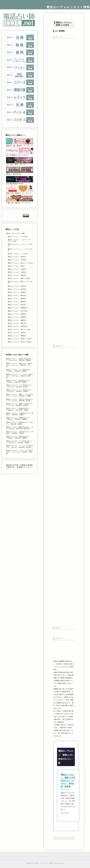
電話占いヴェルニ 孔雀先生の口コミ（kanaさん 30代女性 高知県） (18, 419)
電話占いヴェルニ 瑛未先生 (17, 305)
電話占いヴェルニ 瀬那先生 (17, 302)
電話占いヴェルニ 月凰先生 (17, 286)
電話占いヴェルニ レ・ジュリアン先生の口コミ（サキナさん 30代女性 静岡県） (20, 376)
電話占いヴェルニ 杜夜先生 (17, 289)
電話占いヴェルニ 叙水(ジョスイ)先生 (20, 263)
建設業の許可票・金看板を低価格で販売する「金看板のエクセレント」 (19, 467)
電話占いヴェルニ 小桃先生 (17, 272)
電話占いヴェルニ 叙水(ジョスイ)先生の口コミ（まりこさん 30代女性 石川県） (19, 365)
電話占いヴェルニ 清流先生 (17, 299)
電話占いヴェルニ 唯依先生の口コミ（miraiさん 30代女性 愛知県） (18, 381)
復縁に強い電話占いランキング (20, 190)
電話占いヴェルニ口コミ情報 (68, 7)
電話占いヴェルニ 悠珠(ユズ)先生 (19, 278)
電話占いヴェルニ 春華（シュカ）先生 (20, 282)
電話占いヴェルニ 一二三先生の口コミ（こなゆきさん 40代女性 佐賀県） (19, 442)
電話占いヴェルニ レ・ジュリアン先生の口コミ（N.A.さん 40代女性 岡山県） (20, 446)
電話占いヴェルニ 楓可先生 (17, 296)
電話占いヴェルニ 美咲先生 (17, 323)
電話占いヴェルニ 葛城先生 (17, 336)
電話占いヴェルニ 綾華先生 (17, 314)
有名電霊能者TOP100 (20, 180)
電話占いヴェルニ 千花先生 (17, 260)
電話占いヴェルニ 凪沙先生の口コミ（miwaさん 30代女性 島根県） (18, 437)
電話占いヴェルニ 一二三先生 (18, 254)
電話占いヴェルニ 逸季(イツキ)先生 (20, 339)
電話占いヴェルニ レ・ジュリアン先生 (20, 250)
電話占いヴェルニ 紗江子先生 (18, 311)
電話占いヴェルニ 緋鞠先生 (17, 317)
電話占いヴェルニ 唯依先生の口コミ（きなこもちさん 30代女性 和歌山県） (20, 428)
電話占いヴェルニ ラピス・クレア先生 (20, 245)
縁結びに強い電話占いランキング (20, 142)
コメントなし (65, 813)
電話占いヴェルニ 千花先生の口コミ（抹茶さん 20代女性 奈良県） (20, 433)
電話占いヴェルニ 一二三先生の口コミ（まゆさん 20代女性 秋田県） (19, 370)
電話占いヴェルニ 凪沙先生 (17, 257)
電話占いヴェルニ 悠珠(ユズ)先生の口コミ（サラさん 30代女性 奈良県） (68, 781)
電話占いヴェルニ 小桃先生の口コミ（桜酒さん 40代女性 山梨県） (20, 414)
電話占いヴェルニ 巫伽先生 (17, 275)
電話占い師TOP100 (20, 171)
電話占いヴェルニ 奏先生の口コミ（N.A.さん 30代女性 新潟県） (20, 423)
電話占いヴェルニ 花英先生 (17, 333)
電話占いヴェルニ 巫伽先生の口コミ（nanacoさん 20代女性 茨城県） (18, 409)
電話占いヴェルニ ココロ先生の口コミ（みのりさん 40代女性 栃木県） (19, 386)
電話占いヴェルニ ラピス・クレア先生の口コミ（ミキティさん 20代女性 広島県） (20, 452)
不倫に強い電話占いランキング (20, 199)
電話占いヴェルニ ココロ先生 (18, 237)
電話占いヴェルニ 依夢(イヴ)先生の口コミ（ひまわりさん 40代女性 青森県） (19, 360)
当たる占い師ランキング (20, 161)
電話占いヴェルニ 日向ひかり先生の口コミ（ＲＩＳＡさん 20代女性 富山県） (20, 400)
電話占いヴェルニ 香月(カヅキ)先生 (20, 342)
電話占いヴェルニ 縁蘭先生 (17, 320)
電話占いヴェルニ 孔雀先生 (17, 269)
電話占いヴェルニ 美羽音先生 (18, 326)
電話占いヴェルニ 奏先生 (16, 266)
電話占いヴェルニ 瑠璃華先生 (18, 308)
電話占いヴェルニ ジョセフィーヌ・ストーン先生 (20, 240)
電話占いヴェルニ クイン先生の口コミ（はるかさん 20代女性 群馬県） (19, 391)
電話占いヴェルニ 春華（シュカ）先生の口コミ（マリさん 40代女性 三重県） (20, 395)
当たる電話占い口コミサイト (20, 152)
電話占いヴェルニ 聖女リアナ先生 (19, 330)
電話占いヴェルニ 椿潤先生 (17, 292)
